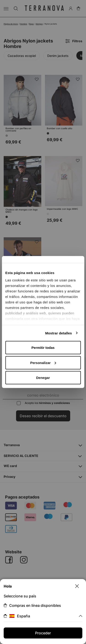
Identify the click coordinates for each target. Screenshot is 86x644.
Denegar (43, 378)
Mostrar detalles (59, 333)
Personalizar (43, 363)
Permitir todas (43, 348)
